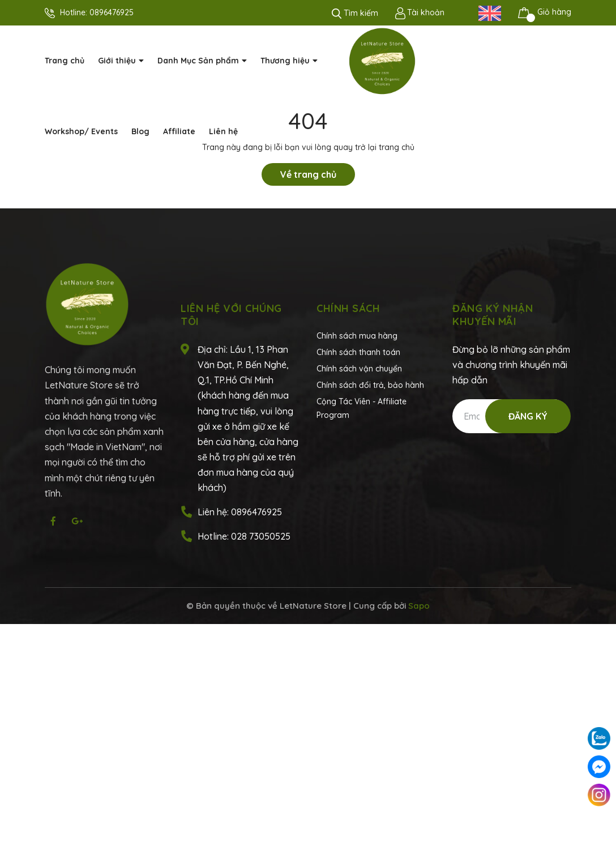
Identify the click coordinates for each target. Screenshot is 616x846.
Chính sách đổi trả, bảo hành (370, 385)
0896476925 (112, 12)
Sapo (419, 606)
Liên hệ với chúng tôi (231, 315)
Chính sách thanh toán (358, 352)
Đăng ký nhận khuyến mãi (493, 315)
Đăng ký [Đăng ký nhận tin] (528, 416)
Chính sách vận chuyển (359, 369)
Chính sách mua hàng (357, 336)
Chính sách (348, 308)
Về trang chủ (308, 174)
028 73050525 (261, 536)
